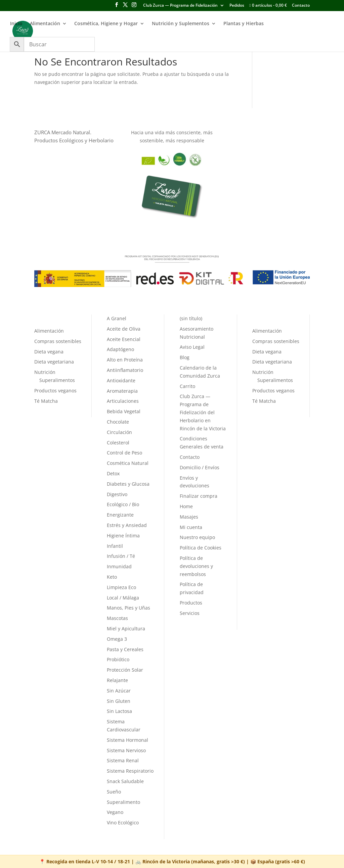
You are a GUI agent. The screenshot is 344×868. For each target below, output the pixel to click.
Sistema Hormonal (127, 740)
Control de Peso (124, 453)
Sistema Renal (123, 760)
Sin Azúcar (119, 691)
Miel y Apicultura (126, 629)
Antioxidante (121, 380)
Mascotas (117, 618)
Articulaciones (123, 401)
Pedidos (237, 6)
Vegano (115, 812)
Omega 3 (117, 639)
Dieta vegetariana (54, 362)
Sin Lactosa (119, 711)
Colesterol (118, 443)
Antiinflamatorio (125, 370)
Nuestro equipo (197, 537)
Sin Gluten (119, 701)
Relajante (117, 680)
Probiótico (118, 659)
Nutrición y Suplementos (181, 24)
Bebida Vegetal (124, 411)
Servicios (190, 613)
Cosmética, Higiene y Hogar (106, 24)
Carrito (187, 386)
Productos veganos (55, 391)
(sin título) (191, 318)
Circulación (119, 432)
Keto (112, 577)
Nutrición (45, 372)
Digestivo (117, 494)
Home (186, 506)
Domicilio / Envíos (200, 467)
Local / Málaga (123, 598)
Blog (185, 357)
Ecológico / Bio (123, 504)
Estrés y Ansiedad (127, 525)
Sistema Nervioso (126, 750)
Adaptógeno (120, 349)
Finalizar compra (199, 496)
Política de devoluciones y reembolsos (196, 566)
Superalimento (123, 802)
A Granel (117, 318)
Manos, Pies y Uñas (128, 608)
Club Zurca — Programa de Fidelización (180, 6)
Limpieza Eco (121, 587)
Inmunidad (119, 566)
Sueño (114, 792)
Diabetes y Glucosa (128, 484)
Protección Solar (125, 670)
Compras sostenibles (58, 341)
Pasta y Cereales (125, 649)
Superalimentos (57, 380)
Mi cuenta (191, 527)
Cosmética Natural (128, 463)
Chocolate (118, 422)
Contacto (301, 6)
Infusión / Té (121, 556)
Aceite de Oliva (124, 329)
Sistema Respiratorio (130, 771)
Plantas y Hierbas (244, 24)
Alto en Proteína (125, 360)
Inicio (16, 24)
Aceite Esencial (124, 339)
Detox (113, 473)
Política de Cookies (201, 548)
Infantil (115, 546)
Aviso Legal (192, 347)
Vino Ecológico (123, 823)
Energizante (120, 515)
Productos (191, 603)
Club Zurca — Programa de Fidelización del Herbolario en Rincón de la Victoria (203, 412)
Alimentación (45, 24)
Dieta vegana (49, 352)
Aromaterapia (122, 391)
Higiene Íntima (123, 536)
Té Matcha (46, 401)
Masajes (189, 517)
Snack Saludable (125, 781)
